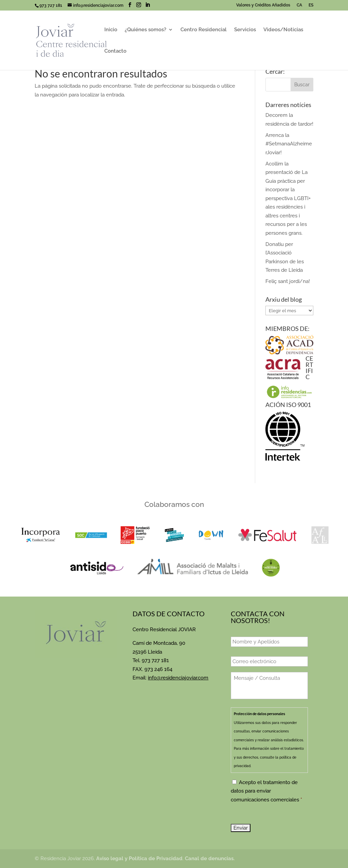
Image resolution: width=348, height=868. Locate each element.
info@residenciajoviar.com (178, 678)
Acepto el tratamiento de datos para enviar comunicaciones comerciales (266, 791)
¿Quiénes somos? (145, 30)
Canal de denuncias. (210, 858)
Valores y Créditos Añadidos (263, 5)
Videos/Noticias (283, 30)
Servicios (245, 30)
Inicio (111, 30)
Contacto (115, 51)
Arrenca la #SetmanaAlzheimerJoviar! (289, 144)
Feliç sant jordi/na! (288, 281)
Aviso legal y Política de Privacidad (139, 858)
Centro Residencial (204, 30)
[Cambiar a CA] (299, 7)
